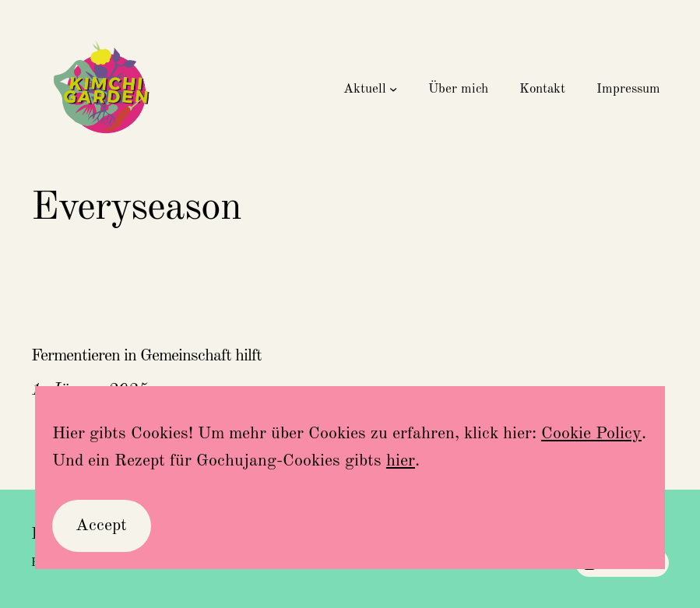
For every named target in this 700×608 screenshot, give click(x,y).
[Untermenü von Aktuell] (393, 89)
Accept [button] (101, 525)
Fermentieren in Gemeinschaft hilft (146, 356)
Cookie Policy (591, 434)
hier (401, 461)
